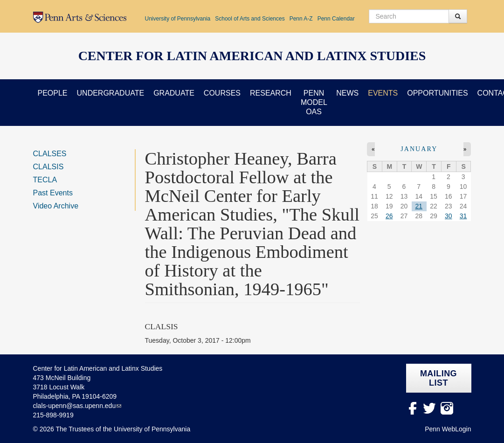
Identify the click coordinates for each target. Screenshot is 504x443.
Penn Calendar (336, 19)
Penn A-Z (301, 19)
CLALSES (50, 154)
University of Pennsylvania (178, 19)
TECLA (45, 180)
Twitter (430, 408)
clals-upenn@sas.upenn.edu (75, 406)
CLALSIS (48, 167)
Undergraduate (111, 93)
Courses (222, 93)
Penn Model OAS (314, 102)
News (347, 93)
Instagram (447, 408)
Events (383, 93)
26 (389, 216)
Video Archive (56, 206)
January (419, 149)
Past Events (53, 193)
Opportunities (437, 93)
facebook (412, 408)
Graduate (174, 93)
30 (449, 216)
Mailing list (438, 378)
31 (463, 216)
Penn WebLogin (448, 429)
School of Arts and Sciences (250, 19)
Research (271, 93)
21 (419, 206)
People (53, 93)
